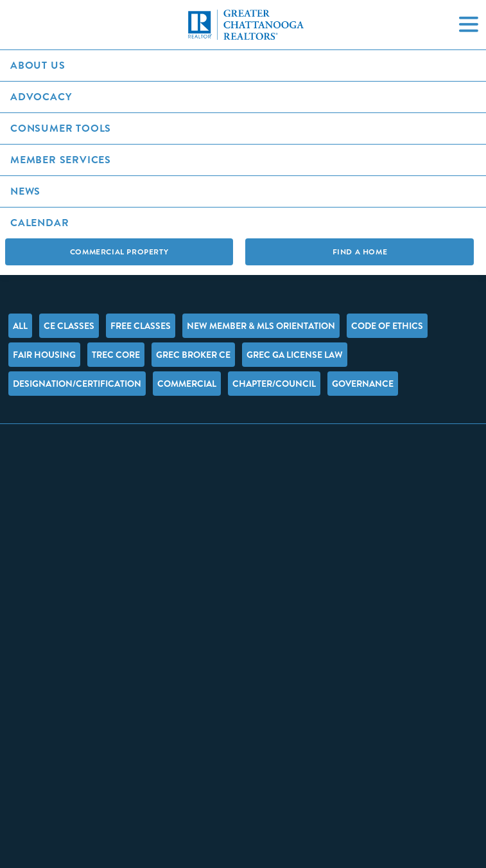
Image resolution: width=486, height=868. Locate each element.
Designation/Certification (77, 384)
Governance (363, 384)
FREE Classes (141, 326)
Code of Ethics (387, 326)
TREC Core (116, 355)
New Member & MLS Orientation (261, 326)
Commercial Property (119, 252)
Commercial (187, 384)
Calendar (39, 223)
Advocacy (41, 97)
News (25, 191)
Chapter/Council (274, 384)
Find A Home (360, 252)
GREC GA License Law (295, 355)
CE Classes (69, 326)
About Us (38, 65)
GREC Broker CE (193, 355)
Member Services (61, 160)
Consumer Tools (61, 128)
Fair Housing (44, 355)
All (20, 326)
